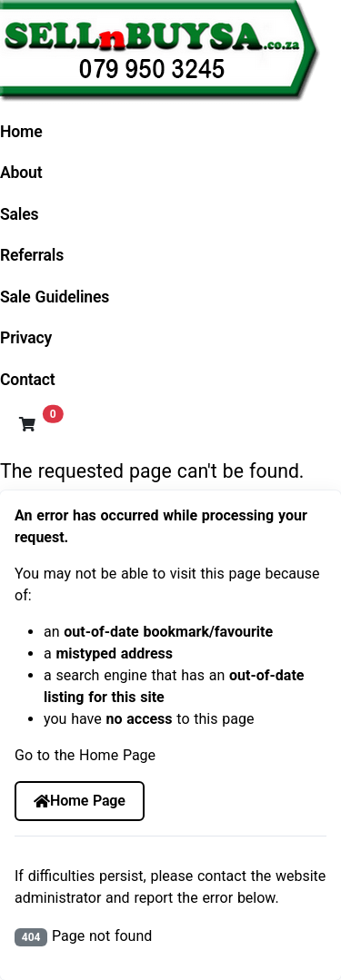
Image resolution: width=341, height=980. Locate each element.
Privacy (26, 338)
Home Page (80, 801)
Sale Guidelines (55, 297)
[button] (27, 424)
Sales (19, 214)
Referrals (32, 255)
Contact (28, 380)
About (21, 173)
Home (21, 132)
